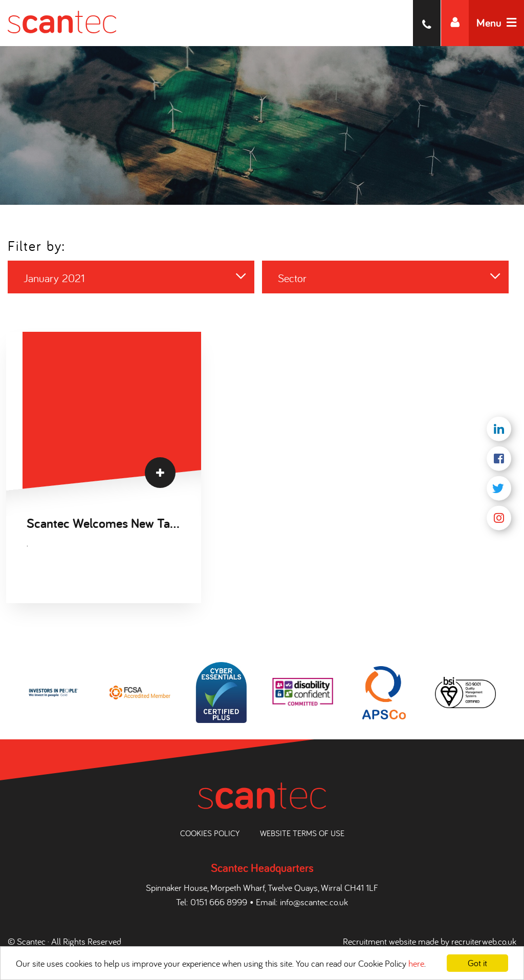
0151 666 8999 (219, 902)
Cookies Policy (210, 833)
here (416, 963)
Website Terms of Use (302, 833)
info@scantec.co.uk (314, 902)
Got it (477, 963)
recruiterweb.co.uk (484, 941)
